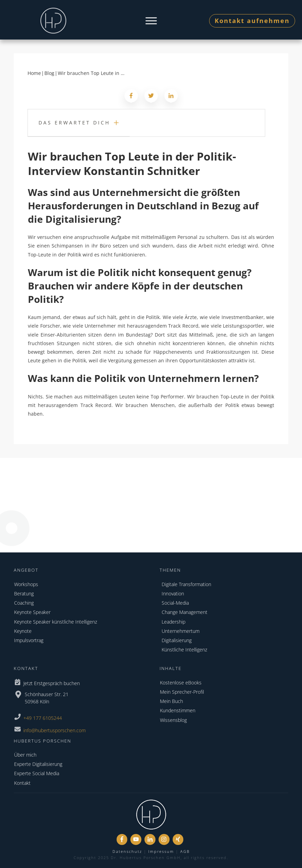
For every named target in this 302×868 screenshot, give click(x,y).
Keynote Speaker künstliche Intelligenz (56, 622)
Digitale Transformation (186, 584)
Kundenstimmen (178, 710)
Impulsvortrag (29, 640)
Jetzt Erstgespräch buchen (52, 683)
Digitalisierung (177, 640)
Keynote (23, 631)
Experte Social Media (37, 773)
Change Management (185, 612)
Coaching (24, 603)
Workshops (26, 584)
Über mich (25, 755)
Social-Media (175, 603)
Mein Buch (171, 701)
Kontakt (22, 783)
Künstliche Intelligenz (184, 650)
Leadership (174, 622)
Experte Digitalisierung (38, 764)
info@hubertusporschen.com (55, 730)
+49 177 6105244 (43, 718)
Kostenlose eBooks (181, 683)
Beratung (24, 594)
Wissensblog (173, 720)
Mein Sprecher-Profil (182, 692)
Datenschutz (127, 851)
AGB (185, 851)
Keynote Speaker (32, 612)
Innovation (173, 594)
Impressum (161, 851)
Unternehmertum (181, 631)
